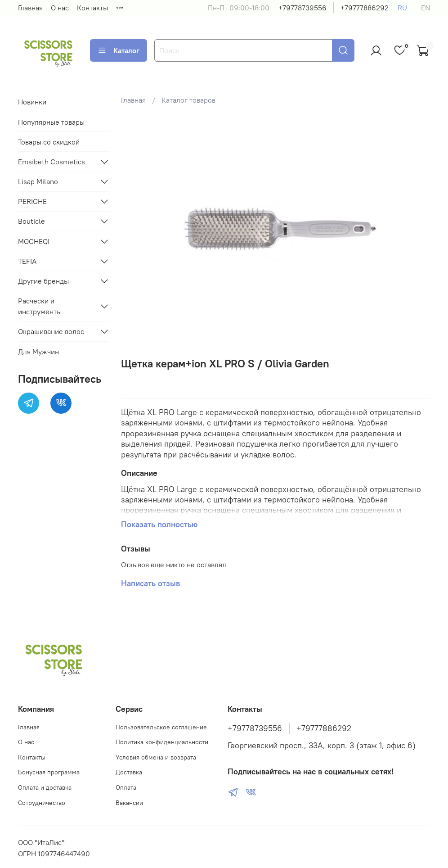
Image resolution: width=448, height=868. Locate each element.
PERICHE (32, 201)
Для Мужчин (38, 352)
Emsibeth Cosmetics (52, 162)
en (426, 8)
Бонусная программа (49, 772)
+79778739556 (302, 8)
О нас (60, 8)
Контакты (92, 8)
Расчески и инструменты (40, 306)
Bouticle (31, 221)
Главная (30, 8)
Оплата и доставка (45, 787)
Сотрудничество (42, 803)
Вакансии (129, 803)
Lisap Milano (38, 181)
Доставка (129, 772)
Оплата (126, 787)
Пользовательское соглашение (161, 727)
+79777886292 (365, 8)
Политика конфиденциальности (162, 742)
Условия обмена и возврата (156, 757)
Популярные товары (51, 122)
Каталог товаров (188, 100)
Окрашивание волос (51, 331)
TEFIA (27, 261)
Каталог (119, 50)
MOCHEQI (34, 241)
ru (402, 8)
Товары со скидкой (49, 142)
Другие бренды (43, 281)
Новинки (32, 102)
